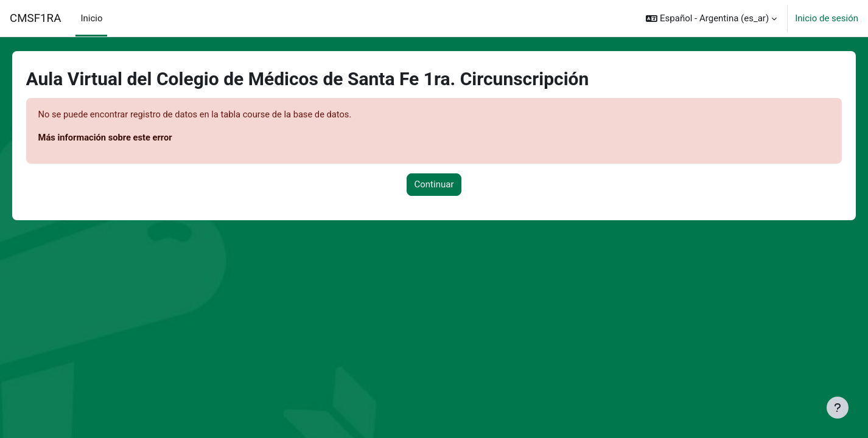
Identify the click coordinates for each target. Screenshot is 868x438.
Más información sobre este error (124, 138)
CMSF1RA (35, 18)
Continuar (434, 185)
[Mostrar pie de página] (838, 408)
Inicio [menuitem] (91, 18)
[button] (711, 18)
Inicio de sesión (827, 18)
